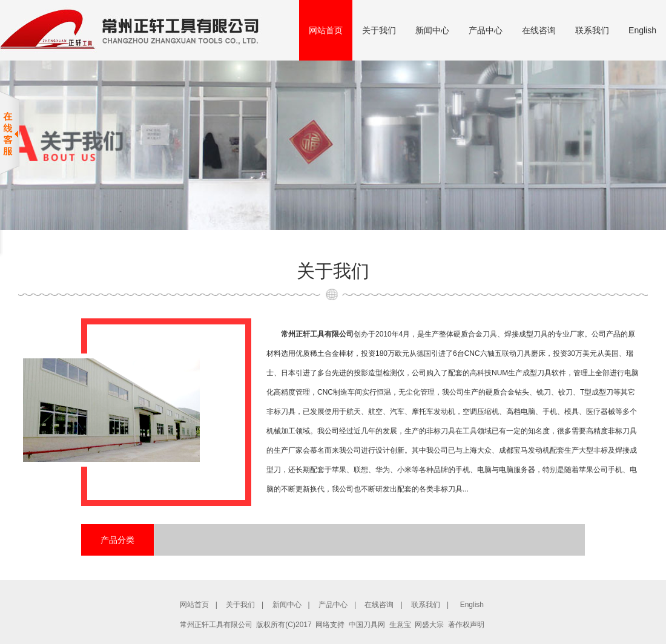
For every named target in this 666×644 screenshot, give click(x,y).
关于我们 (379, 30)
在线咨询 (539, 30)
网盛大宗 (429, 625)
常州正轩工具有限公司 (317, 334)
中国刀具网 (367, 625)
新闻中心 (432, 30)
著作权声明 (466, 625)
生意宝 (400, 625)
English (642, 30)
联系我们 (592, 30)
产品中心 (486, 30)
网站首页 (326, 30)
